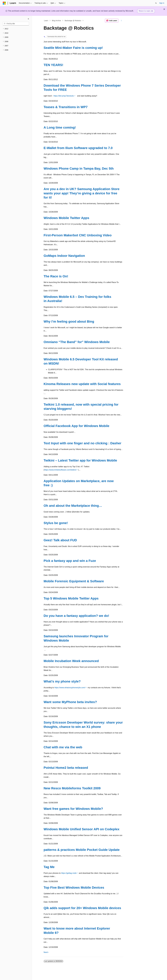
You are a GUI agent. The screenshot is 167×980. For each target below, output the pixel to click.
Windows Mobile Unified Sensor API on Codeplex (82, 829)
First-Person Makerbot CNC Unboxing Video (78, 235)
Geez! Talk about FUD (60, 540)
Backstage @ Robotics (73, 21)
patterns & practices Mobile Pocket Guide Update (82, 850)
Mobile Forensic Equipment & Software (74, 581)
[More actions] (121, 21)
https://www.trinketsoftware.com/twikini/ (60, 470)
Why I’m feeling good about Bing (69, 321)
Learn (46, 21)
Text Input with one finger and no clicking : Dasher (82, 443)
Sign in (162, 3)
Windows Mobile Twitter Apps (66, 218)
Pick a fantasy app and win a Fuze (70, 561)
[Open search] (156, 3)
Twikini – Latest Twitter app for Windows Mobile (80, 460)
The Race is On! (56, 276)
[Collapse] (28, 19)
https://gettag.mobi (69, 873)
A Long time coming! (60, 127)
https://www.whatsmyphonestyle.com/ (70, 688)
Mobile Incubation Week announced (71, 661)
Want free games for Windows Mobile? (73, 809)
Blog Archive (56, 21)
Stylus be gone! (56, 523)
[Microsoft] (4, 3)
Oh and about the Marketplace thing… (73, 506)
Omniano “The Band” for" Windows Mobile (77, 342)
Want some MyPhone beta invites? (70, 702)
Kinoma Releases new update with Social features (82, 384)
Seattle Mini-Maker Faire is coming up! (73, 48)
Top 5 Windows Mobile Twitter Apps (71, 598)
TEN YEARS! (53, 65)
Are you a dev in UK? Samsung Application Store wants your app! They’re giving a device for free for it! (82, 193)
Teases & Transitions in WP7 (66, 107)
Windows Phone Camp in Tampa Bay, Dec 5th (79, 169)
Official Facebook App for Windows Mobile (76, 426)
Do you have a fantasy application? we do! (76, 616)
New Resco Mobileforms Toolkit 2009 (72, 788)
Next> (46, 952)
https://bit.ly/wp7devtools (64, 96)
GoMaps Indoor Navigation (64, 256)
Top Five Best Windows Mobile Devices (74, 888)
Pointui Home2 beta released (66, 768)
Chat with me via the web (63, 747)
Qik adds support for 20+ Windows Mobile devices (82, 908)
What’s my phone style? (62, 681)
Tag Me (49, 867)
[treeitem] (16, 29)
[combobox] (16, 24)
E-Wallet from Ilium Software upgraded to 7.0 (78, 148)
